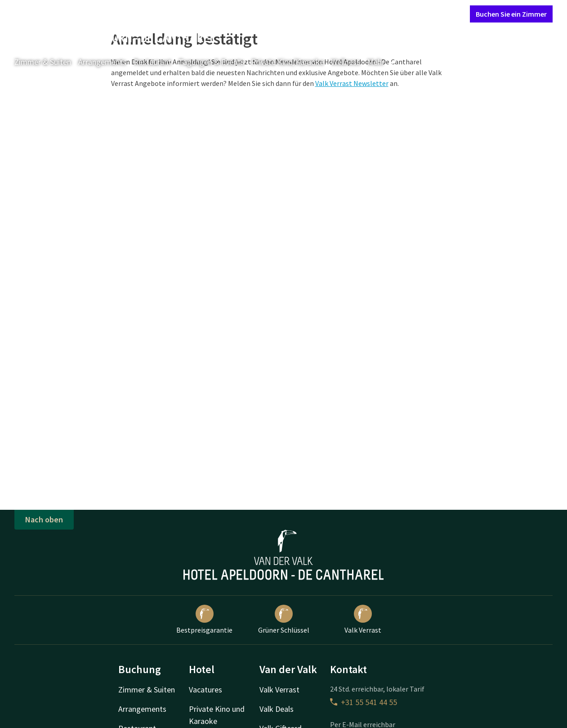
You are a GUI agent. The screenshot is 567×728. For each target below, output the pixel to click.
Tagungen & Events (211, 62)
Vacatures (205, 690)
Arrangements (102, 62)
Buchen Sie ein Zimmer (511, 14)
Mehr (382, 62)
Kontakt (360, 13)
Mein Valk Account (408, 13)
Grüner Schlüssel (284, 620)
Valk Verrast (363, 620)
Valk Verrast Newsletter (352, 83)
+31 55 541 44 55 (364, 702)
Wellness (346, 62)
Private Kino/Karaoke (288, 62)
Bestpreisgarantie (204, 620)
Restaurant (152, 62)
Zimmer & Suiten (43, 62)
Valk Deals (277, 709)
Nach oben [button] (44, 519)
